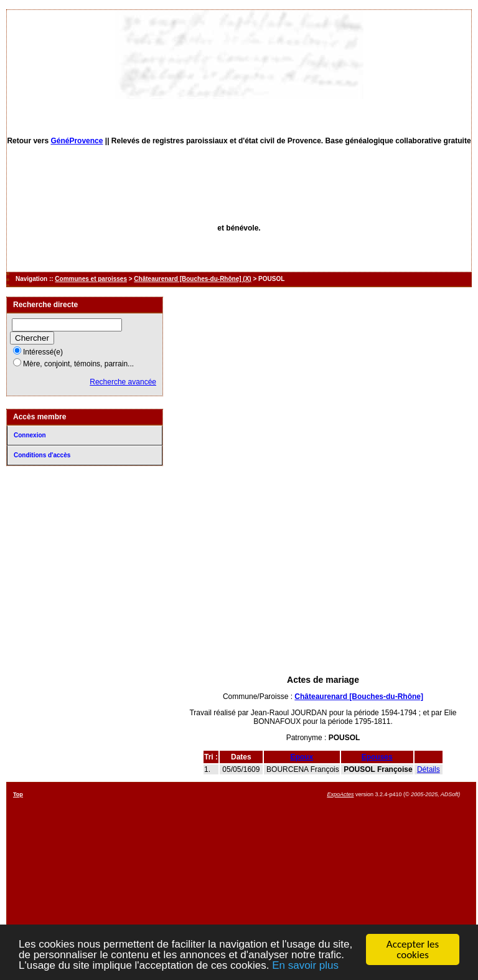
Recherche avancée (123, 382)
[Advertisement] (323, 578)
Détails (429, 769)
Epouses (377, 757)
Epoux (302, 757)
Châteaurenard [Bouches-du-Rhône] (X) (192, 279)
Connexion (30, 435)
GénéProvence (77, 141)
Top (18, 794)
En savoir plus (305, 966)
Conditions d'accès (42, 455)
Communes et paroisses (91, 279)
